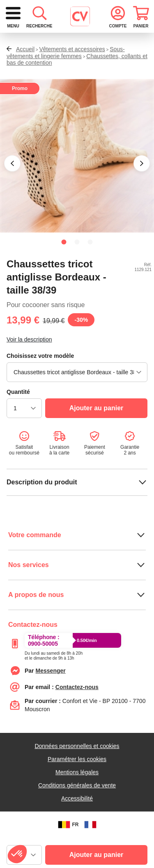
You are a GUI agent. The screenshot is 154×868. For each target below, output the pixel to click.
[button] (12, 194)
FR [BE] (67, 855)
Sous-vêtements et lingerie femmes (66, 83)
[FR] (90, 855)
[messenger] (51, 701)
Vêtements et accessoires (72, 79)
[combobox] (77, 48)
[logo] (64, 17)
